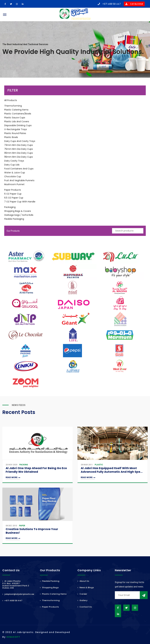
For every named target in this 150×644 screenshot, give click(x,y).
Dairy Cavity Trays (14, 161)
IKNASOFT (13, 637)
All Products (11, 100)
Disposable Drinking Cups (18, 125)
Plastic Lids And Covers (17, 121)
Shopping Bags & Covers (18, 211)
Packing (24, 465)
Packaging (10, 207)
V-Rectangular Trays (16, 129)
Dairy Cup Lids (12, 165)
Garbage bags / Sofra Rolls (19, 215)
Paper (22, 526)
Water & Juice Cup (15, 173)
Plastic (99, 465)
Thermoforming (13, 106)
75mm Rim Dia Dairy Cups (19, 149)
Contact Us (85, 607)
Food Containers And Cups (19, 169)
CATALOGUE (134, 4)
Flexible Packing (50, 581)
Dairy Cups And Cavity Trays (20, 141)
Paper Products (13, 190)
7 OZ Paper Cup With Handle (20, 202)
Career (82, 594)
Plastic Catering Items (16, 110)
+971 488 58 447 (109, 4)
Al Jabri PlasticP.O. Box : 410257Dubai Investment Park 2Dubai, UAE (16, 585)
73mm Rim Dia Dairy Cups (19, 145)
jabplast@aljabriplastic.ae (18, 594)
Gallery (82, 600)
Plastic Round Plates (15, 133)
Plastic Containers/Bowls (18, 114)
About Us (83, 581)
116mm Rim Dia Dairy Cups (19, 157)
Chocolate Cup (13, 176)
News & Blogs (86, 588)
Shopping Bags (49, 588)
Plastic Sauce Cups (15, 118)
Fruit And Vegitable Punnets (19, 180)
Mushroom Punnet (14, 184)
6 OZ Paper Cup (13, 194)
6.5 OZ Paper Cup (14, 198)
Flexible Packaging (14, 219)
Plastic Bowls (11, 137)
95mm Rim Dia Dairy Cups (19, 153)
